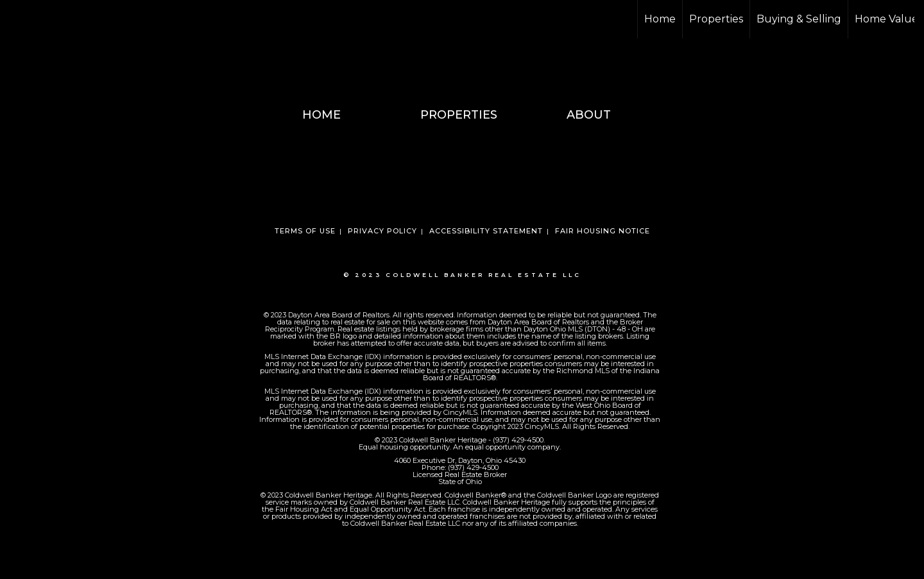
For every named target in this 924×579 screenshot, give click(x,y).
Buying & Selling (799, 19)
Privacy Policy (382, 231)
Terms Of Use (305, 231)
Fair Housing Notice (603, 231)
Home (660, 19)
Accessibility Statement (486, 231)
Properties (716, 19)
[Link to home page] (16, 19)
